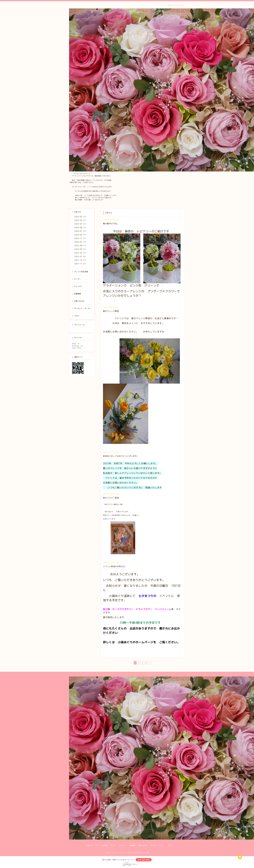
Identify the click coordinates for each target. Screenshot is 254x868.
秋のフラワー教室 (111, 498)
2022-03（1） (81, 249)
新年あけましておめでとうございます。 (121, 456)
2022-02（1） (81, 253)
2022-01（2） (81, 256)
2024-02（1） (81, 235)
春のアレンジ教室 (111, 311)
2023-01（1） (81, 242)
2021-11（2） (81, 264)
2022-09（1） (81, 246)
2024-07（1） (81, 231)
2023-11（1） (81, 238)
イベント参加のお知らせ (114, 566)
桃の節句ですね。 (111, 224)
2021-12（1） (81, 260)
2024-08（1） (81, 227)
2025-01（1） (81, 224)
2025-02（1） (81, 220)
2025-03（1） (81, 217)
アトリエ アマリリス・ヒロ (121, 853)
